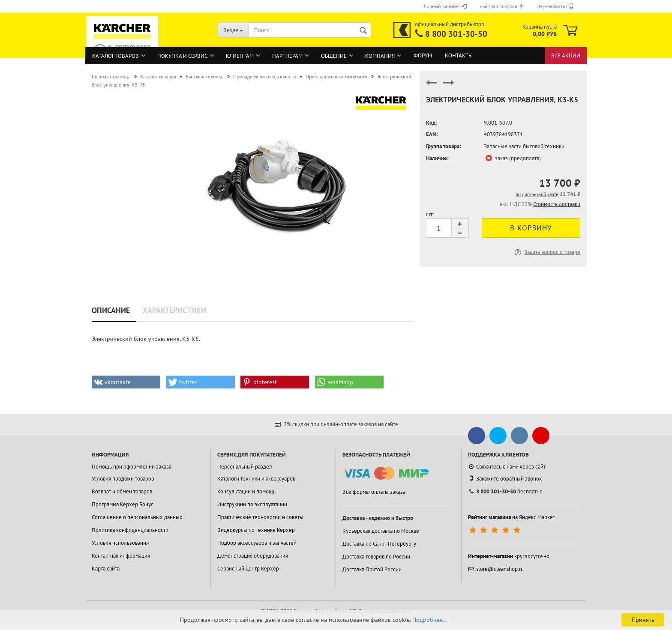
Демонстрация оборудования (253, 556)
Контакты (459, 55)
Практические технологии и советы (260, 517)
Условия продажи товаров (123, 479)
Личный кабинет (445, 6)
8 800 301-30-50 (456, 34)
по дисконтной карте (537, 194)
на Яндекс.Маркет (511, 517)
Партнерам (287, 56)
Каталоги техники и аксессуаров (256, 479)
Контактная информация (121, 556)
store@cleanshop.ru (496, 569)
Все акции (566, 55)
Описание (111, 310)
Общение (334, 56)
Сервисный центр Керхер (248, 569)
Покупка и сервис (182, 56)
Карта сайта (106, 569)
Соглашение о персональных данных (137, 517)
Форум (423, 55)
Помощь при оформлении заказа (132, 467)
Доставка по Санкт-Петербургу (379, 544)
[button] (126, 382)
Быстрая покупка (502, 6)
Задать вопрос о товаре (547, 252)
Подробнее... (430, 620)
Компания (380, 56)
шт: (430, 214)
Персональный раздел (245, 467)
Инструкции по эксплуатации (252, 504)
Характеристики (174, 310)
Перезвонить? (555, 6)
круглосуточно (509, 556)
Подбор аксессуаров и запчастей (257, 543)
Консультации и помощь (246, 491)
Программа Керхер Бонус (123, 504)
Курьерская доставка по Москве (381, 531)
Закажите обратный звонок (505, 478)
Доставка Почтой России (372, 569)
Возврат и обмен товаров (122, 491)
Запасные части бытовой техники (524, 146)
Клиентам (240, 56)
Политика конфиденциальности (130, 530)
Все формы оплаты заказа (374, 492)
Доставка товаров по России (376, 557)
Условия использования (120, 543)
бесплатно (505, 491)
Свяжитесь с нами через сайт (507, 467)
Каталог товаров (115, 56)
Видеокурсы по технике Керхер (256, 530)
